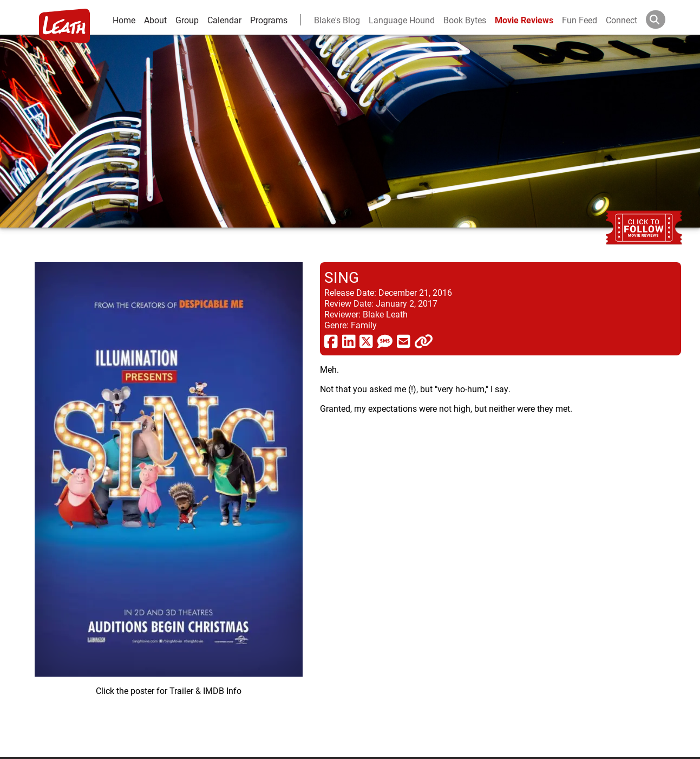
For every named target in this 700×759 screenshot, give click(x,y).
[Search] (664, 20)
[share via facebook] (331, 341)
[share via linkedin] (349, 341)
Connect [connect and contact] (622, 20)
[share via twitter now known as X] (366, 341)
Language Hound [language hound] (402, 20)
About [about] (155, 20)
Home (124, 20)
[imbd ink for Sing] (169, 501)
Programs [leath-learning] (269, 20)
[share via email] (404, 341)
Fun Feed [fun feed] (580, 20)
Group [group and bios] (187, 20)
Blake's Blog (337, 20)
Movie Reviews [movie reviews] (524, 20)
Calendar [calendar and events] (224, 20)
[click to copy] (424, 341)
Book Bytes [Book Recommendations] (465, 20)
